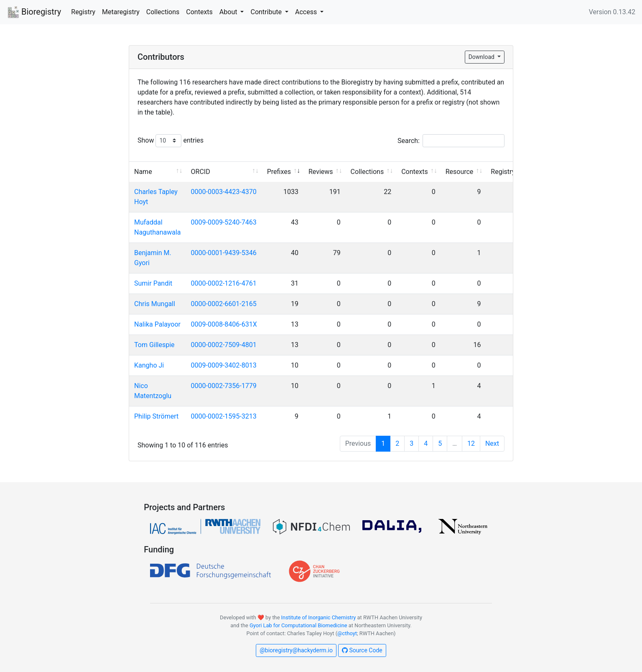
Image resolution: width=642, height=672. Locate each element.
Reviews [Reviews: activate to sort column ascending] (321, 172)
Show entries (171, 141)
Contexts (199, 12)
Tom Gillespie (154, 345)
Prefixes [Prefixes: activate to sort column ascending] (279, 172)
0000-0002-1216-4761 (224, 283)
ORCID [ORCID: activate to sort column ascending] (201, 172)
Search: (451, 141)
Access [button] (307, 12)
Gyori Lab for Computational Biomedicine (298, 625)
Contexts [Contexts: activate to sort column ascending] (415, 172)
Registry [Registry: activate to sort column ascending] (503, 172)
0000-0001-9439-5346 (224, 253)
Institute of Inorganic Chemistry (319, 617)
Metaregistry (121, 12)
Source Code (362, 650)
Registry (83, 12)
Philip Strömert (156, 416)
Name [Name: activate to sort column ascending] (143, 172)
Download (482, 57)
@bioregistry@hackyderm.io (296, 650)
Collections (163, 12)
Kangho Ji (149, 365)
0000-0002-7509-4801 (224, 345)
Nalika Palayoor (157, 324)
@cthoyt (347, 633)
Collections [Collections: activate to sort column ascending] (367, 172)
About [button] (229, 12)
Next (492, 443)
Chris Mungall (155, 304)
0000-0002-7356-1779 (224, 386)
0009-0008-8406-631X (224, 324)
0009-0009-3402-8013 (224, 365)
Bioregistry (34, 13)
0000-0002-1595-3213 (224, 416)
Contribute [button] (267, 12)
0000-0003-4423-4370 (224, 192)
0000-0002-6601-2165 (224, 304)
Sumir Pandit (153, 283)
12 (471, 443)
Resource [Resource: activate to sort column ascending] (460, 172)
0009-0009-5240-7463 (224, 222)
